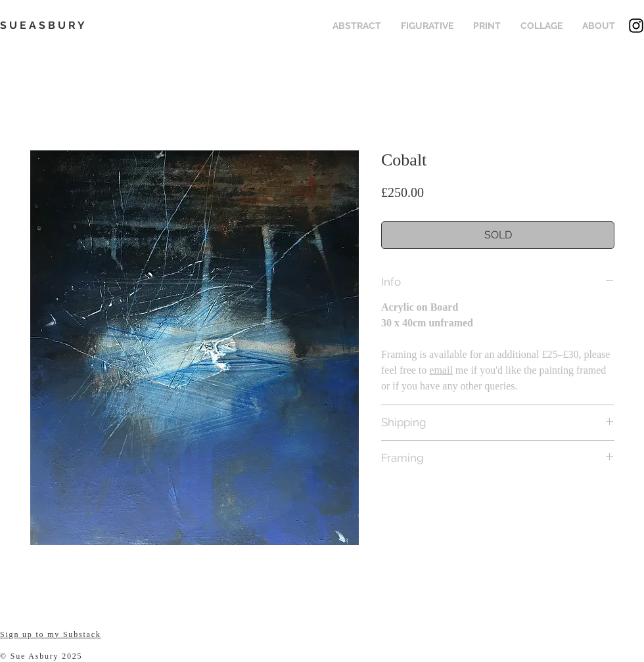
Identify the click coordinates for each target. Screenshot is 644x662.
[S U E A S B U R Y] (49, 26)
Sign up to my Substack (51, 634)
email (441, 370)
